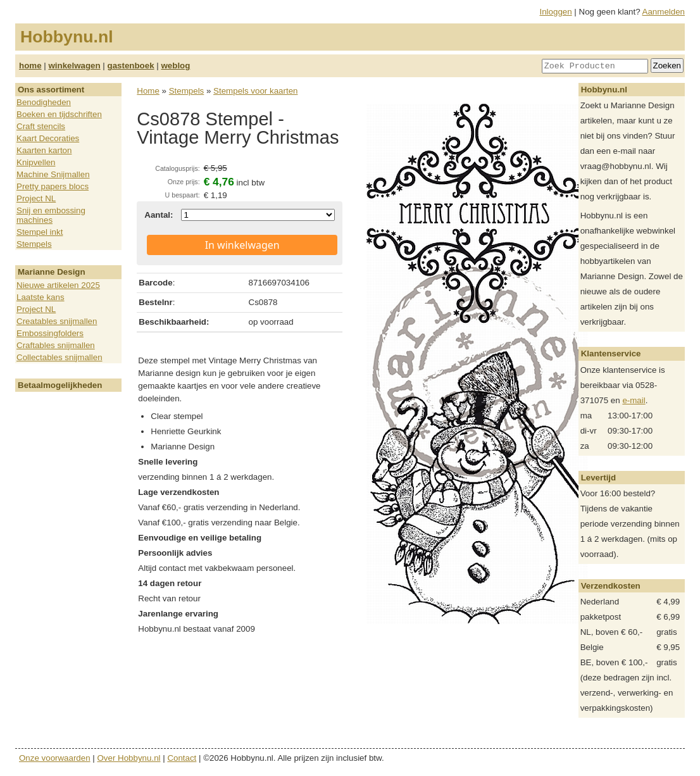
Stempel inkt (40, 232)
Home (148, 91)
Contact (182, 758)
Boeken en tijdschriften (59, 114)
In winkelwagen (242, 245)
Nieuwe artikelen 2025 (58, 285)
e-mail (634, 400)
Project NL (36, 198)
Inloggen (556, 12)
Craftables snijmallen (56, 345)
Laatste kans (41, 297)
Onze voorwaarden (55, 758)
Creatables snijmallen (57, 321)
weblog (175, 66)
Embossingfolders (50, 333)
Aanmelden (664, 12)
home (30, 66)
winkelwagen (74, 66)
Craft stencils (41, 126)
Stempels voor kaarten (255, 91)
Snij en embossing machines (51, 215)
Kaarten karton (44, 150)
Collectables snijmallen (59, 357)
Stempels (34, 244)
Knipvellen (36, 162)
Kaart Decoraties (48, 138)
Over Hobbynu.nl (129, 758)
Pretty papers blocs (53, 186)
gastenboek (131, 66)
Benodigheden (44, 102)
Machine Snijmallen (53, 174)
